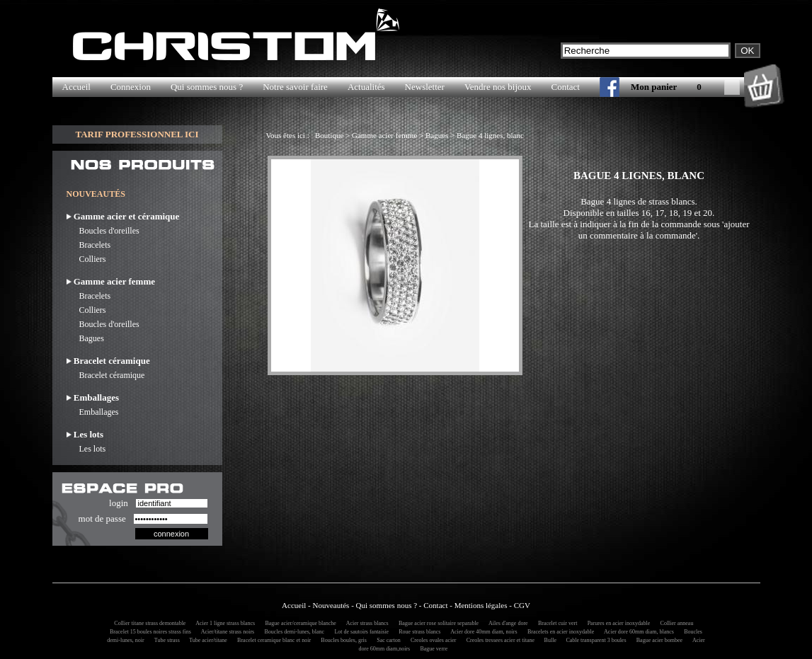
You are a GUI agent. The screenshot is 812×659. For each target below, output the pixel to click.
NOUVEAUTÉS (96, 194)
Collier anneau (675, 623)
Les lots (86, 449)
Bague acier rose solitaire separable (436, 623)
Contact (566, 87)
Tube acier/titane (206, 640)
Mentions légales (481, 605)
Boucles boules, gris (342, 640)
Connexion (131, 87)
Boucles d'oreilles (103, 231)
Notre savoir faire (295, 87)
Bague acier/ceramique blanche (298, 623)
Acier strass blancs (365, 623)
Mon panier (654, 87)
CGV (522, 605)
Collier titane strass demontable (148, 623)
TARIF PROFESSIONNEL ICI (137, 134)
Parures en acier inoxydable (617, 623)
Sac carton (387, 640)
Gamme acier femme (384, 135)
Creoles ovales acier (431, 640)
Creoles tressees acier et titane (499, 640)
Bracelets (89, 245)
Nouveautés (331, 605)
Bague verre (431, 649)
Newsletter (425, 87)
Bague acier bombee (657, 640)
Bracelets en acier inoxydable (559, 632)
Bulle (549, 640)
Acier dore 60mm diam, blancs (637, 632)
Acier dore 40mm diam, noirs (482, 632)
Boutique (329, 135)
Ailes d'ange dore (506, 623)
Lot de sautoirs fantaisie (359, 632)
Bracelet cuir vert (556, 623)
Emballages (93, 412)
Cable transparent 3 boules (594, 640)
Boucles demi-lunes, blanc (292, 632)
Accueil (76, 87)
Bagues (85, 338)
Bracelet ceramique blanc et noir (272, 640)
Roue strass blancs (417, 632)
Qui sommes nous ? (207, 87)
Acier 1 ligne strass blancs (224, 623)
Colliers (86, 259)
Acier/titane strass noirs (225, 632)
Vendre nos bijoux (498, 87)
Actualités (366, 87)
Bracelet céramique (106, 375)
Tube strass (166, 640)
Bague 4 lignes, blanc (490, 135)
